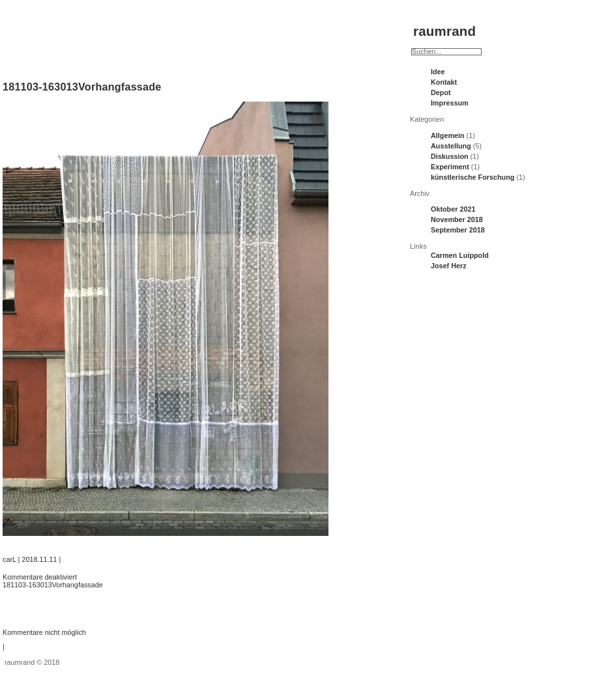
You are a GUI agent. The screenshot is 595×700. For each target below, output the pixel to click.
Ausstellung (451, 146)
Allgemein (448, 135)
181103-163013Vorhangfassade (82, 87)
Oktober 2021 (453, 209)
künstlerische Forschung (472, 177)
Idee (438, 72)
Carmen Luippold (460, 255)
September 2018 (458, 230)
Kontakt (444, 82)
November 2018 (457, 219)
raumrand (444, 31)
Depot (441, 92)
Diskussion (450, 156)
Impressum (450, 103)
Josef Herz (449, 266)
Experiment (450, 167)
